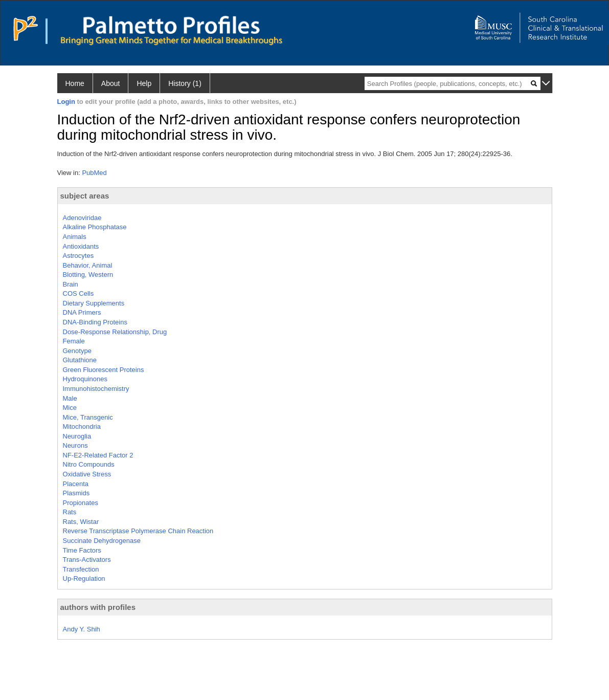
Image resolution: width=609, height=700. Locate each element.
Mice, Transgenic (88, 417)
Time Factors (82, 550)
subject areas (85, 196)
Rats (70, 512)
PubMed (94, 173)
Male (70, 398)
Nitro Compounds (89, 464)
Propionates (81, 503)
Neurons (75, 445)
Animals (75, 237)
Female (74, 341)
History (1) (185, 83)
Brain (71, 284)
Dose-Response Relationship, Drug (115, 332)
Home (75, 83)
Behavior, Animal (88, 265)
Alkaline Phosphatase (95, 227)
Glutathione (80, 360)
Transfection (81, 569)
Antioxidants (81, 246)
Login (66, 102)
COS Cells (78, 293)
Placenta (76, 484)
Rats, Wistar (81, 522)
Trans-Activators (87, 560)
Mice (70, 408)
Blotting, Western (88, 275)
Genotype (77, 351)
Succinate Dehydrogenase (102, 541)
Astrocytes (78, 256)
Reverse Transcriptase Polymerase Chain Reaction (138, 531)
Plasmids (76, 493)
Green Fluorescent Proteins (104, 370)
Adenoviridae (82, 218)
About (111, 83)
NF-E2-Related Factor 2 (98, 455)
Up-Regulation (84, 578)
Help (144, 83)
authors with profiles (98, 607)
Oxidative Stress (87, 474)
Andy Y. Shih (82, 629)
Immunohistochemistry (96, 389)
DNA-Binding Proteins (95, 322)
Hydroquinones (85, 379)
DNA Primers (82, 312)
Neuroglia (77, 436)
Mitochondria (82, 426)
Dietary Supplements (94, 303)
